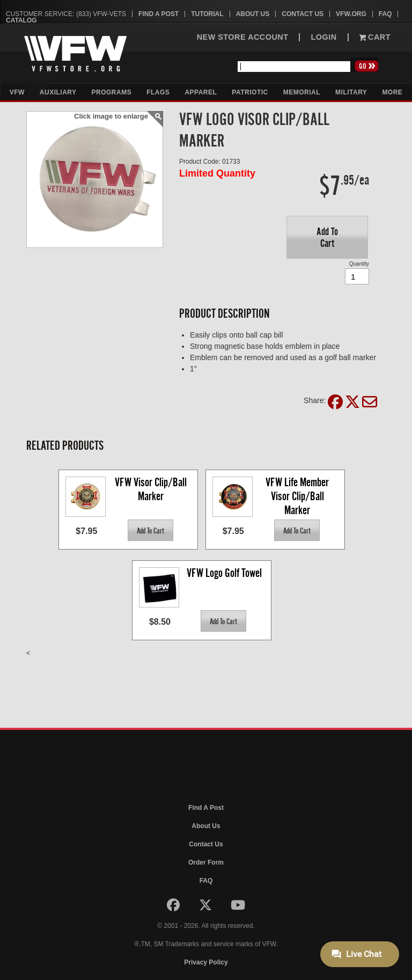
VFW (17, 92)
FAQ (385, 14)
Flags (158, 92)
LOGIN (323, 37)
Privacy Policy (206, 962)
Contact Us (303, 14)
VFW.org (351, 14)
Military (351, 92)
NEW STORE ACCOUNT (243, 37)
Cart (375, 37)
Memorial (302, 92)
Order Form (206, 862)
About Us (253, 14)
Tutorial (207, 14)
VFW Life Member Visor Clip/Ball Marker (298, 496)
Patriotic (250, 92)
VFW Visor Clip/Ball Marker (152, 489)
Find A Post (159, 14)
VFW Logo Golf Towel (224, 573)
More (392, 92)
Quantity (359, 264)
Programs (112, 92)
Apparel (201, 92)
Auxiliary (58, 92)
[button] (327, 237)
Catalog (21, 20)
